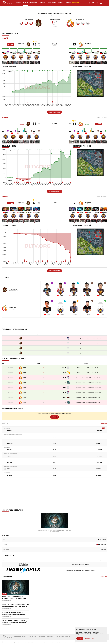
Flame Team (80, 20)
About (68, 637)
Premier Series (7, 428)
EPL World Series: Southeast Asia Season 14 (13, 435)
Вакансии (51, 637)
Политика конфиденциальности (14, 642)
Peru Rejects (29, 20)
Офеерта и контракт (62, 642)
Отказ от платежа (73, 642)
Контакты (60, 637)
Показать (103, 423)
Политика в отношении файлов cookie (46, 642)
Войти (53, 417)
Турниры (43, 3)
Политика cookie (89, 638)
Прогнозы (76, 3)
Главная (4, 8)
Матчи (25, 3)
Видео (68, 3)
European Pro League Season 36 (10, 454)
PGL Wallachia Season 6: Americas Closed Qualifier (55, 13)
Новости (18, 3)
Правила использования (29, 642)
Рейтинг (61, 3)
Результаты (34, 3)
